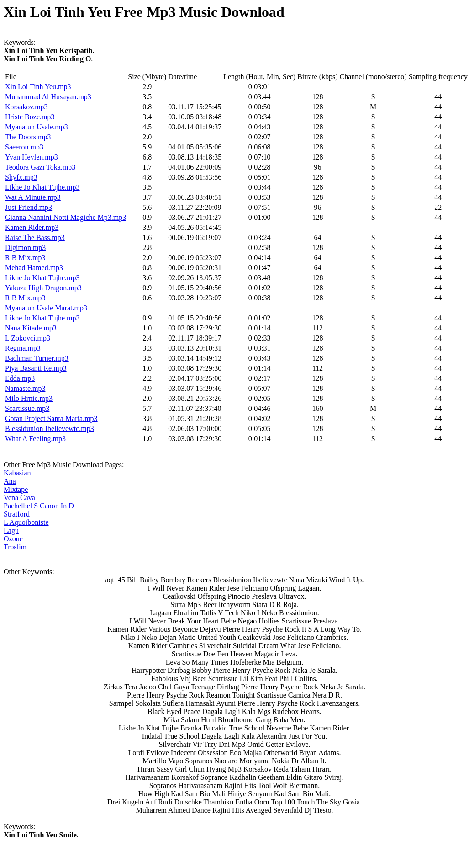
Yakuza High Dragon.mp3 (43, 288)
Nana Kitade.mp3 (31, 328)
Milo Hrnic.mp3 (29, 398)
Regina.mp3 (23, 348)
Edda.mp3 (20, 378)
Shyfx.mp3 (21, 177)
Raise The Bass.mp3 (35, 237)
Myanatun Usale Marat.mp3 (46, 308)
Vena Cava (19, 498)
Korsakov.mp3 (26, 107)
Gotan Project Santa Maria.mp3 (51, 418)
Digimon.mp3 (25, 248)
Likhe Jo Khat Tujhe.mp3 (42, 187)
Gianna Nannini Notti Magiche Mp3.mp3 (66, 217)
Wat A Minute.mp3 (33, 197)
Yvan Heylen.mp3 (32, 157)
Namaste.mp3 (25, 388)
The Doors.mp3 (28, 137)
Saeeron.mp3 (24, 147)
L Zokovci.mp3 (28, 338)
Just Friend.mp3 (29, 207)
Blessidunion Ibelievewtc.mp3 (50, 429)
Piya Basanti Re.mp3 (36, 368)
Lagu (11, 530)
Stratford (17, 514)
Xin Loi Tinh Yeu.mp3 (38, 87)
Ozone (13, 539)
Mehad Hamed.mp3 (34, 268)
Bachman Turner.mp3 (37, 358)
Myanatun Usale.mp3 (37, 127)
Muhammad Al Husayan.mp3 (48, 97)
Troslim (15, 547)
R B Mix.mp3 (25, 258)
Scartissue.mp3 (27, 408)
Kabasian (17, 473)
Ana (10, 481)
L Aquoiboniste (26, 522)
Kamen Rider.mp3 (32, 227)
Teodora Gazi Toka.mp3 (40, 167)
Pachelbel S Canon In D (39, 506)
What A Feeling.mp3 (35, 439)
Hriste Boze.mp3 (30, 117)
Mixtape (16, 489)
